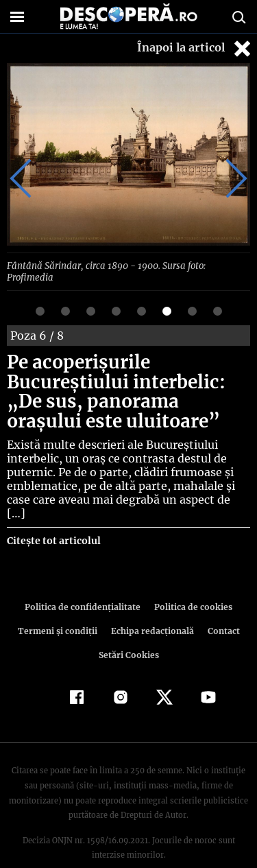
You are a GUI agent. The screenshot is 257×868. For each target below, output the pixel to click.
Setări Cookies (129, 629)
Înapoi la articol (195, 48)
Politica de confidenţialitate (85, 581)
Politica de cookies (191, 581)
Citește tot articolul (53, 515)
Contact (221, 605)
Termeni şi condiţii (59, 605)
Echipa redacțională (151, 605)
